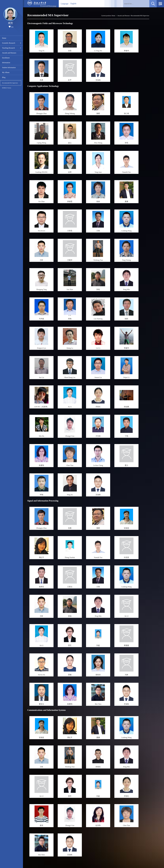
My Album (6, 72)
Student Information (9, 67)
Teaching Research (8, 48)
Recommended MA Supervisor (10, 83)
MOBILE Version (7, 88)
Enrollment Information (6, 60)
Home (4, 38)
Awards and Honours (9, 53)
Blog (4, 77)
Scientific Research (9, 43)
